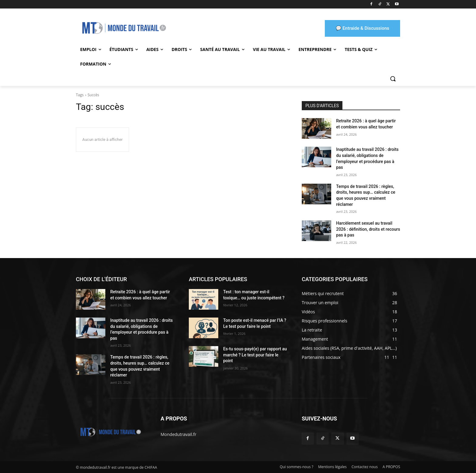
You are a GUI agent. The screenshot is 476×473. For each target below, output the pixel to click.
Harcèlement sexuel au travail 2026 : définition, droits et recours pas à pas (368, 229)
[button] (393, 79)
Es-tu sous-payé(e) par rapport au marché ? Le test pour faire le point (255, 355)
